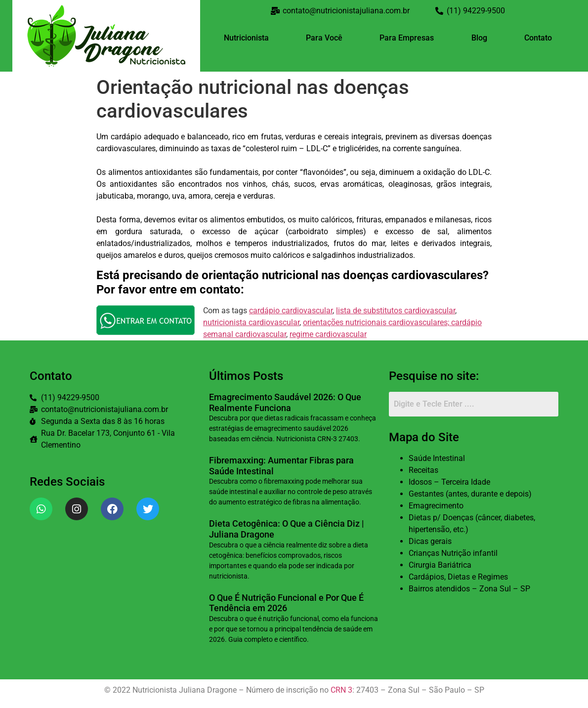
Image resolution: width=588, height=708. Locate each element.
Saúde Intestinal (437, 458)
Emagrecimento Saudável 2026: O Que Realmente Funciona (285, 402)
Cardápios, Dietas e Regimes (458, 577)
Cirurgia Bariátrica (440, 565)
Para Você (324, 38)
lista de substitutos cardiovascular (396, 311)
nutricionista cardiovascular (251, 322)
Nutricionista (246, 38)
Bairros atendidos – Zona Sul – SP (469, 589)
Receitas (423, 470)
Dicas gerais (430, 541)
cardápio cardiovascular (291, 311)
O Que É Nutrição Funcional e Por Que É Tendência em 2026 (286, 603)
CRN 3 (341, 690)
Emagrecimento (436, 506)
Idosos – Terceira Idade (449, 482)
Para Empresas (407, 38)
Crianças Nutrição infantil (453, 553)
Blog (479, 38)
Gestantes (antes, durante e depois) (470, 494)
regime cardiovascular (328, 334)
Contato (538, 38)
